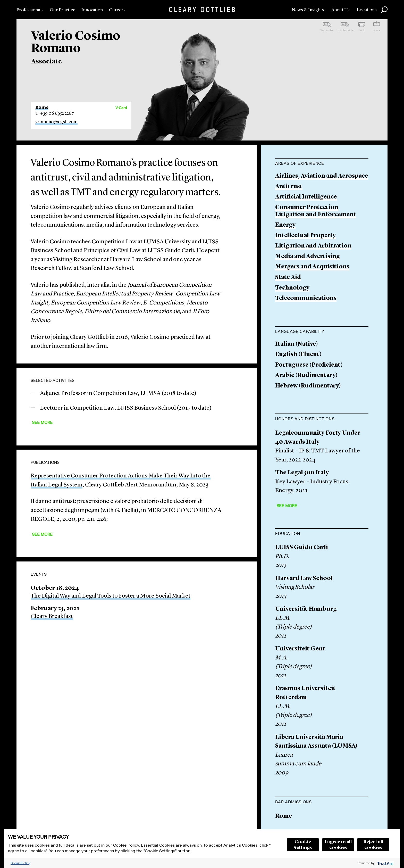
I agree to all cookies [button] (338, 845)
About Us (340, 10)
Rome (42, 108)
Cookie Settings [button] (303, 845)
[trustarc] (385, 863)
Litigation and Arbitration (313, 246)
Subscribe (327, 30)
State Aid (288, 278)
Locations (367, 10)
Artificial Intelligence (306, 197)
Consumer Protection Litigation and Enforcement (316, 211)
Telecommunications (306, 298)
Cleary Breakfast (52, 617)
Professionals (30, 10)
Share (377, 30)
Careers (117, 10)
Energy (285, 225)
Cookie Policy (20, 863)
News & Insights (308, 10)
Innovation (92, 10)
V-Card (121, 108)
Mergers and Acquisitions (312, 267)
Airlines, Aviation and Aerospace (322, 176)
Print (361, 30)
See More (42, 422)
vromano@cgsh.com (56, 122)
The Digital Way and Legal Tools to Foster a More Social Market (111, 596)
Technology (292, 288)
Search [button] (384, 10)
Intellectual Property (305, 236)
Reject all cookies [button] (373, 845)
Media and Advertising (308, 257)
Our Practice (62, 10)
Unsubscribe (345, 30)
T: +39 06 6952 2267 (55, 113)
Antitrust (289, 187)
